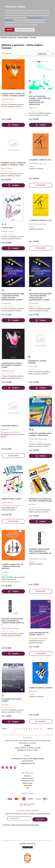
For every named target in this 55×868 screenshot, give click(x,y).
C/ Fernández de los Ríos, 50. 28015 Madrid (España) (28, 759)
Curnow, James (33, 367)
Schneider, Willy (6, 303)
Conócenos (27, 776)
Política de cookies (27, 778)
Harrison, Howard (7, 502)
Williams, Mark (43, 439)
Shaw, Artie (5, 705)
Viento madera (23, 38)
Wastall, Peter (33, 691)
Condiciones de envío (27, 781)
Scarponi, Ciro (5, 429)
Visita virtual (27, 786)
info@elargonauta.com (27, 763)
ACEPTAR (10, 30)
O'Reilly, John (33, 439)
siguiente (50, 729)
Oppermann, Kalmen (8, 99)
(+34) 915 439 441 (27, 761)
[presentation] (17, 831)
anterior (5, 729)
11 (38, 729)
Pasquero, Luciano (7, 231)
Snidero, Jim (33, 108)
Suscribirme (40, 819)
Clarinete (33, 38)
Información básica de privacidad (28, 825)
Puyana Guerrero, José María (38, 559)
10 (35, 729)
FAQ (27, 788)
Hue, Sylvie (5, 572)
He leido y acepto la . (21, 825)
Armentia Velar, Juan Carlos (38, 164)
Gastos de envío (28, 783)
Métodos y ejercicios (9, 38)
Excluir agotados (7, 53)
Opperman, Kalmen (7, 168)
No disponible (41, 185)
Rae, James (32, 505)
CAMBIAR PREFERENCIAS (25, 30)
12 (41, 729)
